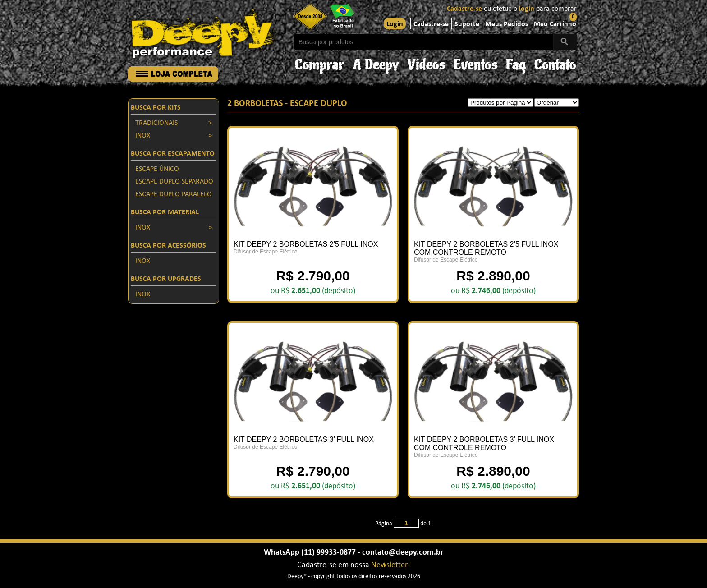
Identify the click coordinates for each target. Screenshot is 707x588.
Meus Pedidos (507, 24)
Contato (555, 62)
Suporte (467, 24)
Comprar (320, 62)
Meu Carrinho (555, 24)
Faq (516, 62)
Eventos (476, 62)
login (527, 9)
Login (395, 24)
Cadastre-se (464, 9)
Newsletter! (391, 565)
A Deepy (376, 62)
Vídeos (426, 62)
